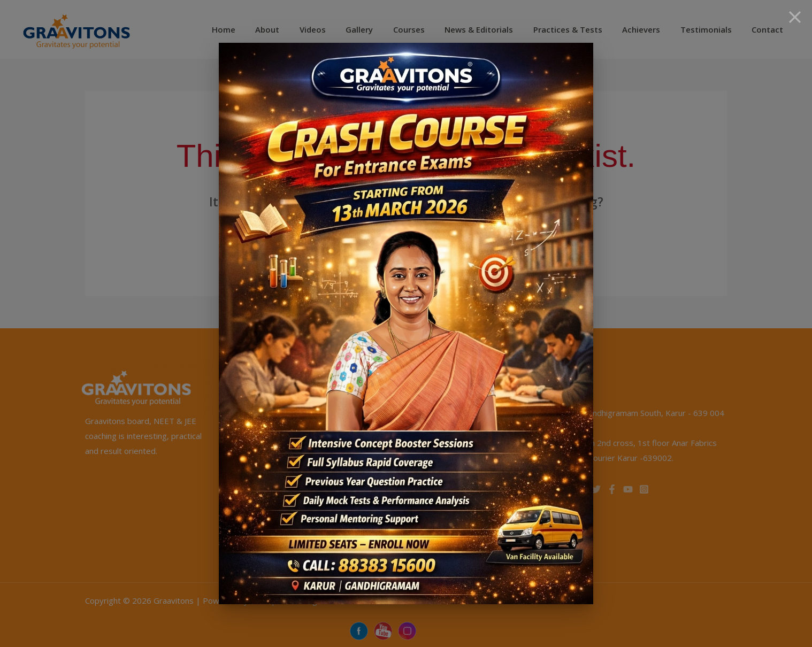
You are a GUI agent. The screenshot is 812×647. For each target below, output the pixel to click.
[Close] (795, 17)
